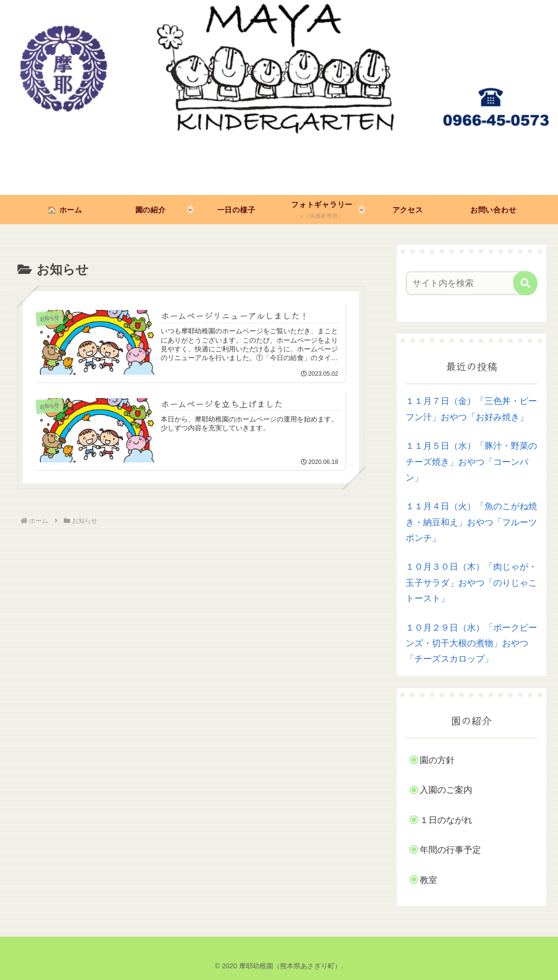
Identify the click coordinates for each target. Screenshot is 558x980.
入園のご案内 (446, 790)
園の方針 (437, 760)
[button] (525, 283)
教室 (428, 880)
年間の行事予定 (450, 850)
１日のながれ (446, 820)
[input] (466, 283)
